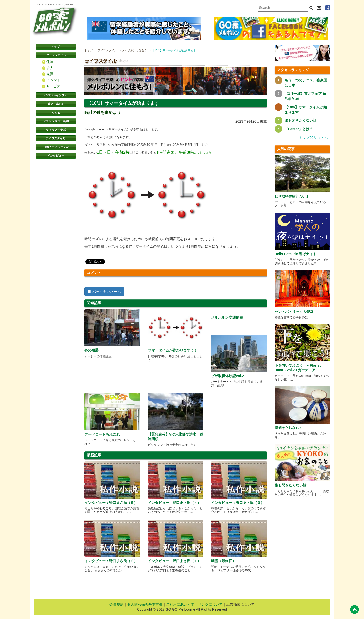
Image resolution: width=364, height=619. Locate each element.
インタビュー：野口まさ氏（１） (174, 561)
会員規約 (117, 604)
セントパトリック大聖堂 (294, 312)
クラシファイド (56, 55)
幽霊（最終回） (223, 561)
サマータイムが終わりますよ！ (173, 350)
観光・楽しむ (56, 104)
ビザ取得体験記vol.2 (227, 376)
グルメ (56, 113)
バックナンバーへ (104, 292)
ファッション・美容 (56, 121)
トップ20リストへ (313, 138)
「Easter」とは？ (299, 129)
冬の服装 (92, 350)
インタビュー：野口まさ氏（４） (174, 503)
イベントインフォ (56, 95)
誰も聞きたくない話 (301, 120)
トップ (89, 50)
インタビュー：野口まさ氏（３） (238, 503)
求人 (50, 68)
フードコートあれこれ (102, 434)
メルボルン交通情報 (227, 317)
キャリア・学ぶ (56, 130)
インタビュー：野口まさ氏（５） (111, 503)
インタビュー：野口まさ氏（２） (111, 561)
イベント (53, 80)
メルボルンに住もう (134, 50)
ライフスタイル (56, 138)
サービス (53, 86)
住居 (50, 62)
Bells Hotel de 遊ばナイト (295, 254)
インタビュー (56, 156)
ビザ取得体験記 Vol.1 (291, 196)
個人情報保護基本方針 (145, 604)
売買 (50, 74)
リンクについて (210, 604)
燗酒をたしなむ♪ (288, 428)
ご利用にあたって (180, 604)
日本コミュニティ (56, 147)
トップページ (56, 47)
